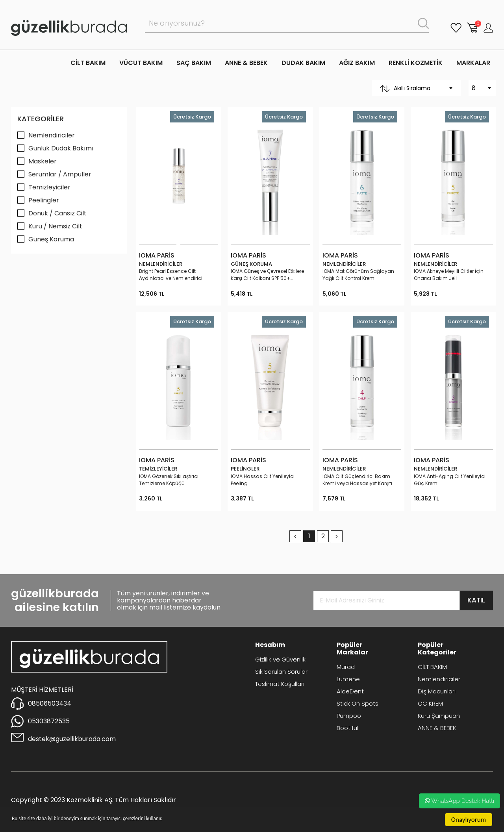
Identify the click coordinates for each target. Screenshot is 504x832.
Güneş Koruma (51, 239)
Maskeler (43, 161)
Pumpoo (349, 716)
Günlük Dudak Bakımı (61, 148)
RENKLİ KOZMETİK (416, 63)
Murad (346, 667)
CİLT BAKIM (88, 63)
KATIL (476, 600)
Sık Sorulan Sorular (281, 672)
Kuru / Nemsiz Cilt (55, 226)
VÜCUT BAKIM (141, 63)
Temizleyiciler (49, 187)
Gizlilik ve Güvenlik (280, 659)
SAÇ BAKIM (194, 63)
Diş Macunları (437, 691)
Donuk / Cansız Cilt (57, 213)
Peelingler (44, 200)
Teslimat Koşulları (280, 684)
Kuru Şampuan (439, 716)
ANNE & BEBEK (246, 63)
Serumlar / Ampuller (60, 174)
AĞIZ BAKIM (357, 63)
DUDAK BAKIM (303, 63)
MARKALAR (473, 63)
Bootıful (347, 728)
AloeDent (350, 691)
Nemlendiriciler (52, 135)
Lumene (348, 679)
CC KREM (430, 703)
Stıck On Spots (358, 703)
